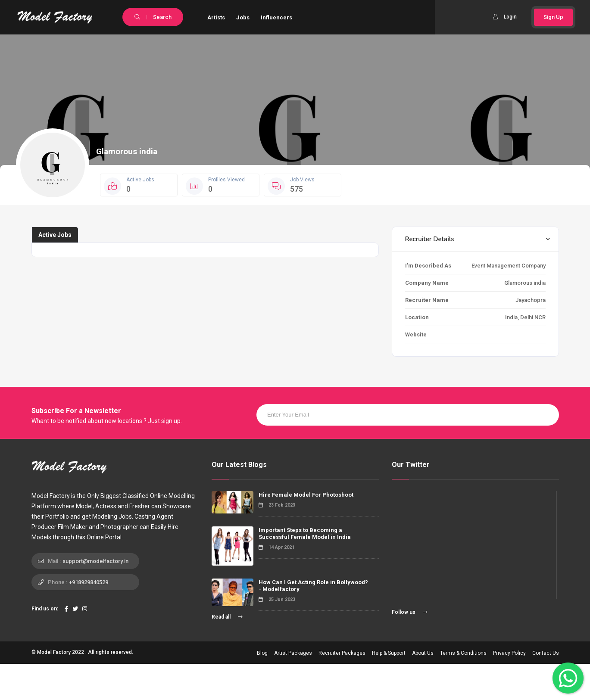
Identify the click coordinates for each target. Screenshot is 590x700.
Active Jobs (55, 235)
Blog (262, 653)
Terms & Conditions (463, 653)
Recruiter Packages (342, 653)
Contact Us (546, 653)
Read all (227, 617)
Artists (216, 17)
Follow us (410, 612)
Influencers (276, 17)
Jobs (243, 17)
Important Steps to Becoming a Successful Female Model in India (305, 534)
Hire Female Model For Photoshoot (306, 495)
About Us (423, 653)
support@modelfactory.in (95, 561)
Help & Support (389, 653)
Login (505, 17)
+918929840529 (89, 582)
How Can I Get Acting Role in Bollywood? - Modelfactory (313, 586)
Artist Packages (293, 653)
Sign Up (553, 17)
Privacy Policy (509, 653)
